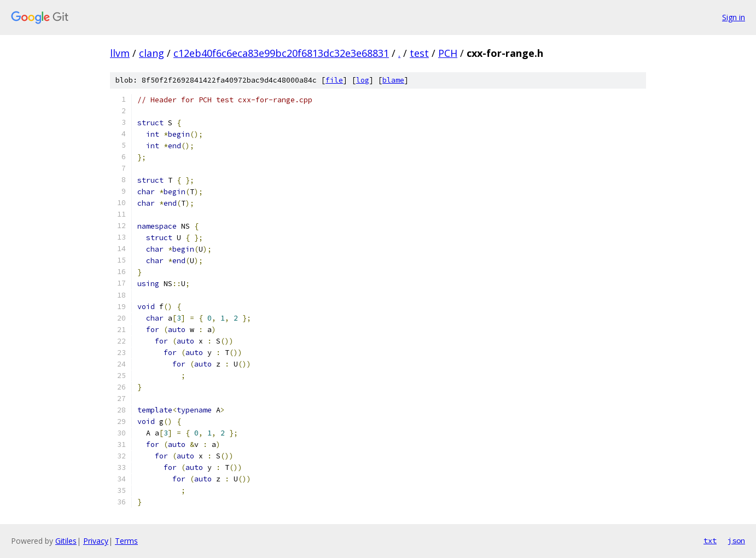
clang (152, 53)
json (736, 540)
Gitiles (66, 541)
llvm (120, 53)
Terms (126, 541)
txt (710, 540)
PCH (448, 53)
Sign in (734, 17)
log (363, 80)
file (334, 80)
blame (393, 80)
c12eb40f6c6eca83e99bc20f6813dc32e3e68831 (281, 53)
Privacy (96, 541)
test (419, 53)
